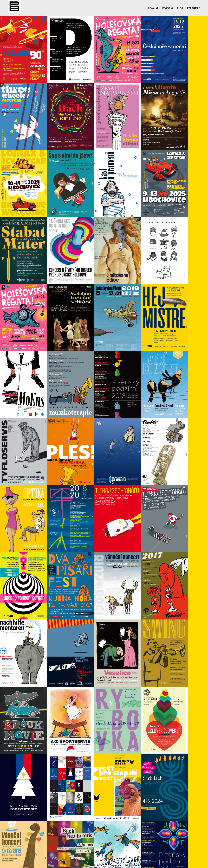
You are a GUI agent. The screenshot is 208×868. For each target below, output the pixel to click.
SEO (94, 864)
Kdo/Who (170, 8)
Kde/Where (194, 8)
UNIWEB (133, 864)
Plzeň (144, 864)
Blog (182, 8)
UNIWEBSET (117, 864)
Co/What (155, 8)
